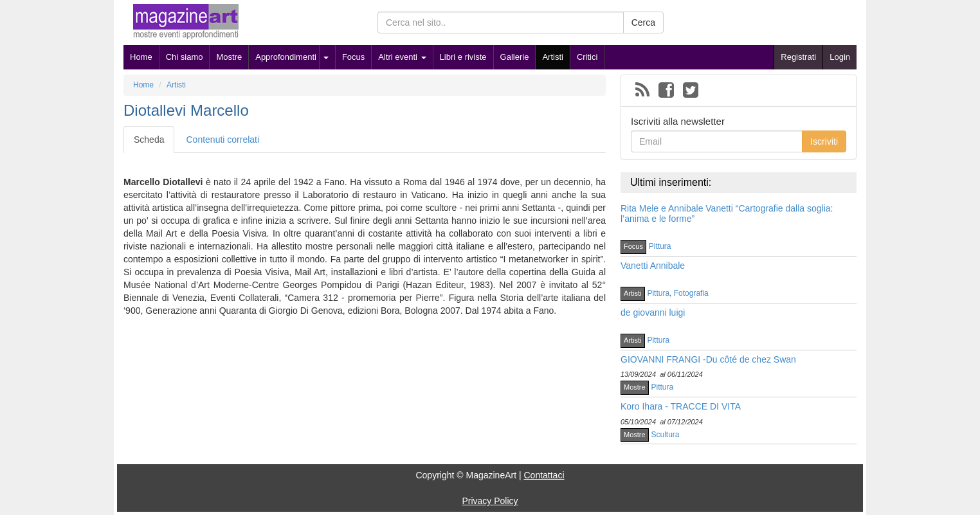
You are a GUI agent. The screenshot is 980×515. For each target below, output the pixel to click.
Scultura (666, 435)
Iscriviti (824, 141)
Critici (587, 57)
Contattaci (544, 475)
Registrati (798, 57)
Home (141, 57)
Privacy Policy (490, 501)
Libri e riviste (463, 57)
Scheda (149, 140)
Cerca (643, 23)
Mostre (229, 57)
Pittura (660, 246)
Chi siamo (185, 57)
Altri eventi (402, 57)
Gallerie (515, 57)
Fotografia (691, 293)
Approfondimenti (286, 57)
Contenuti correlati (222, 140)
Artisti (553, 57)
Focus (353, 57)
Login (840, 57)
